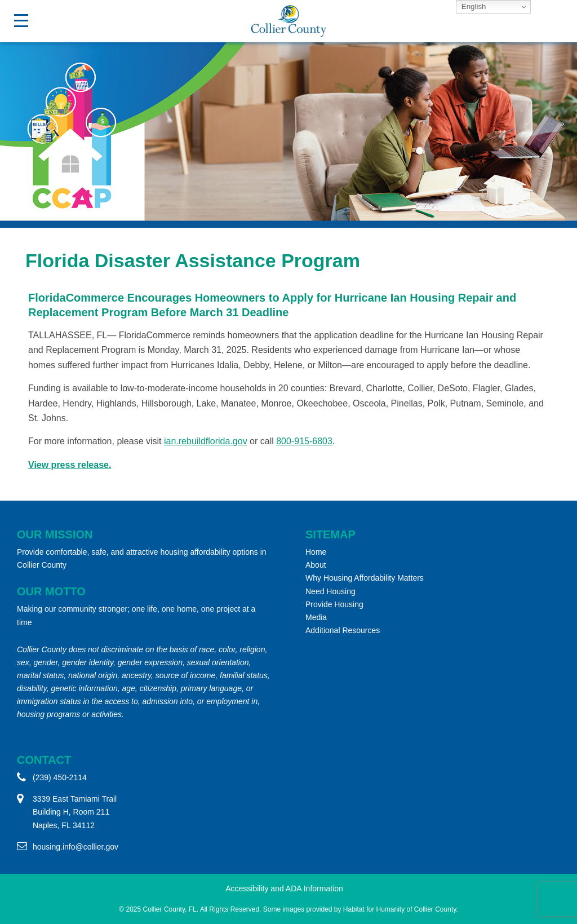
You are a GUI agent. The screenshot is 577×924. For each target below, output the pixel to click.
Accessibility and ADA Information (284, 888)
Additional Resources (343, 630)
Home (316, 552)
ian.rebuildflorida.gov (206, 441)
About (316, 565)
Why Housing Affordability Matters (365, 578)
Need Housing (330, 591)
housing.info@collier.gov (76, 847)
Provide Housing (334, 604)
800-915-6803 (304, 441)
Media (316, 617)
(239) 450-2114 (60, 777)
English (472, 6)
